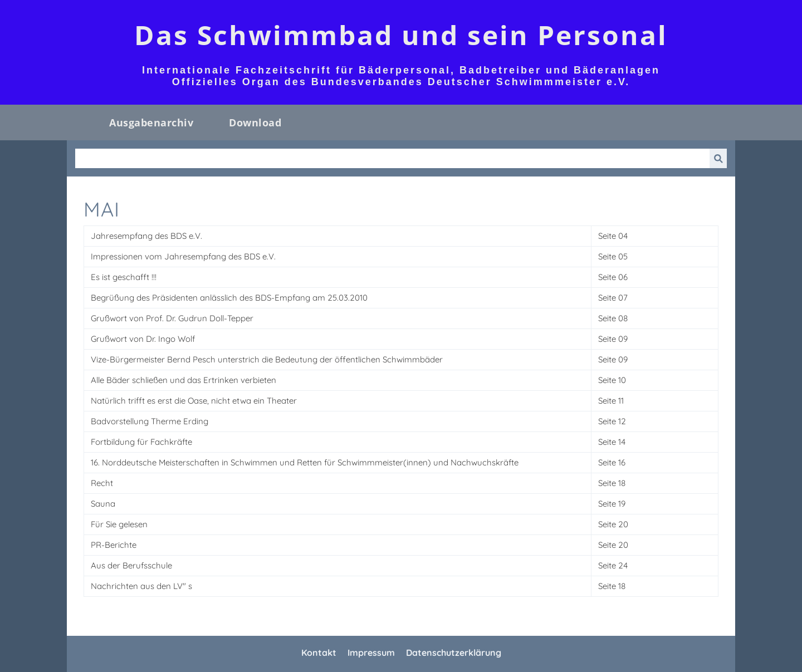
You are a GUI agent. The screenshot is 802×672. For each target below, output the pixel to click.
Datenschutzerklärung (454, 653)
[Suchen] (392, 158)
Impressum (371, 653)
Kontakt (319, 653)
